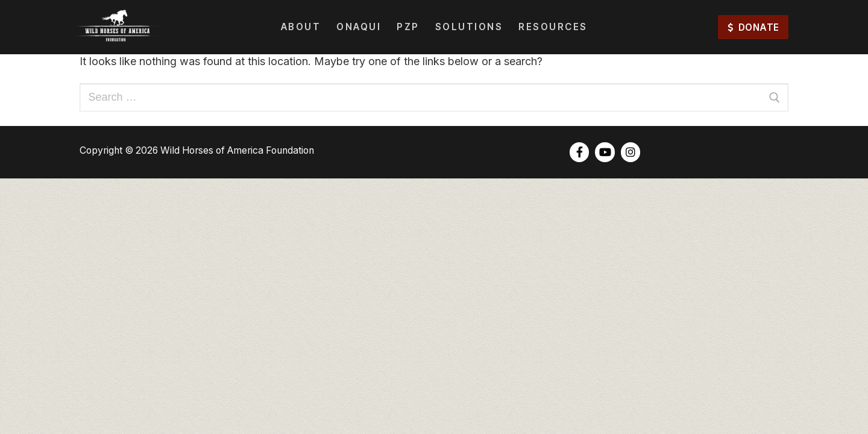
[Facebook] (579, 152)
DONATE (753, 27)
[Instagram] (631, 152)
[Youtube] (605, 152)
